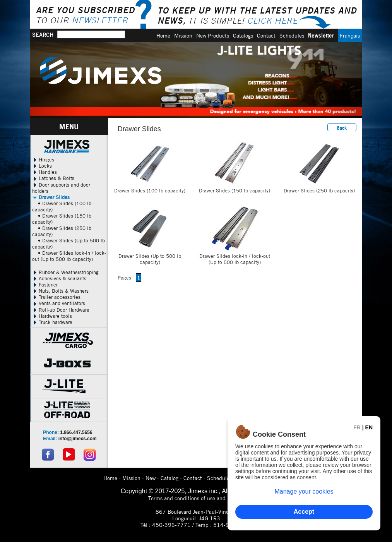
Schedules (292, 35)
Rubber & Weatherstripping (65, 272)
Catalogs (243, 35)
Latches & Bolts (53, 178)
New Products (213, 35)
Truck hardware (52, 322)
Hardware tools (52, 316)
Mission (183, 35)
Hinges (43, 160)
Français (350, 35)
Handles (45, 172)
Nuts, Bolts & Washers (60, 291)
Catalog (169, 478)
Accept (304, 512)
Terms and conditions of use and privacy (196, 498)
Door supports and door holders (61, 188)
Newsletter (321, 35)
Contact (266, 35)
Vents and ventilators (59, 303)
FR (357, 427)
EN (369, 427)
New (151, 478)
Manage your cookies (304, 491)
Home (163, 35)
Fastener (45, 285)
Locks (42, 166)
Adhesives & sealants (59, 278)
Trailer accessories (56, 297)
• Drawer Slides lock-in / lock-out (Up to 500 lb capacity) (69, 256)
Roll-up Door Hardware (61, 310)
